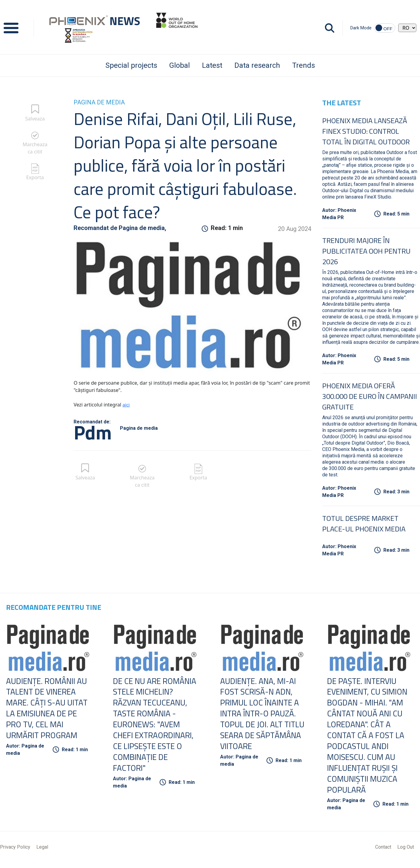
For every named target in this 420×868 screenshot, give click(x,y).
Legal (42, 851)
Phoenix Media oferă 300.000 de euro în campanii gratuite (370, 396)
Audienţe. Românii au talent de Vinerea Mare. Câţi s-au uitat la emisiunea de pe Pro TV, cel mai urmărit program (49, 709)
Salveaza (35, 119)
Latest (212, 65)
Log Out (406, 851)
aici (126, 405)
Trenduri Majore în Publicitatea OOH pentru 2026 (366, 251)
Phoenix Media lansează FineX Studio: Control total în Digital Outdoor (366, 131)
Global (180, 65)
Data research (257, 65)
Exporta (35, 177)
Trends (304, 65)
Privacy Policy (15, 851)
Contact (383, 851)
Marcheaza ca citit (35, 148)
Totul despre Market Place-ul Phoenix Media (364, 523)
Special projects (131, 65)
